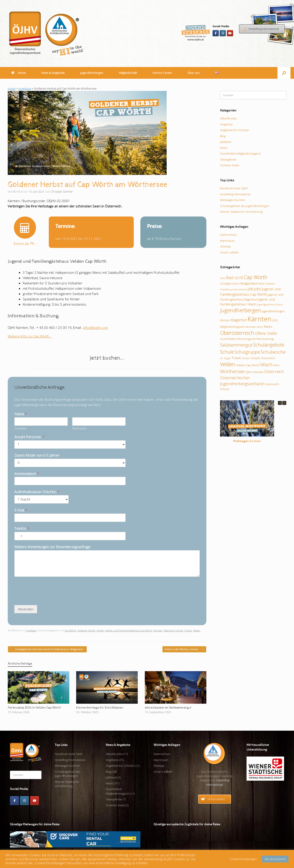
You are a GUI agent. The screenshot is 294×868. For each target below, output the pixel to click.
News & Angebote (53, 73)
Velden (197, 630)
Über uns (193, 73)
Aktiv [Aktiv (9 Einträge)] (223, 278)
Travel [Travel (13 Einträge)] (236, 358)
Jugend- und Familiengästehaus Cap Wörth (129, 630)
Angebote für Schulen (235, 130)
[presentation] (48, 598)
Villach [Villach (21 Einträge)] (266, 365)
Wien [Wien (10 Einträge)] (276, 365)
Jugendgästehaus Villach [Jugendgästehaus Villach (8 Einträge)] (270, 305)
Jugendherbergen (92, 73)
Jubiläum (226, 142)
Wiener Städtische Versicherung (241, 212)
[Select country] (19, 536)
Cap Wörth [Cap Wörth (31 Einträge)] (255, 277)
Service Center (162, 73)
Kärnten (158, 630)
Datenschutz (228, 235)
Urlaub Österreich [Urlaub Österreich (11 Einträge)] (263, 358)
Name (21, 414)
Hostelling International (235, 194)
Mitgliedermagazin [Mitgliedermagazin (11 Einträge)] (232, 327)
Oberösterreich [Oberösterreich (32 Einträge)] (237, 333)
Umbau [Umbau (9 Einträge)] (246, 358)
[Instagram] (223, 33)
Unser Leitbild (229, 252)
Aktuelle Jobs (228, 118)
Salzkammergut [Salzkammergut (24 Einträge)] (236, 345)
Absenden (26, 609)
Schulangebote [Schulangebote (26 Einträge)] (269, 345)
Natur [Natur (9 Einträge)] (260, 327)
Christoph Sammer (62, 192)
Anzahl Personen (29, 437)
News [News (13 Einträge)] (268, 326)
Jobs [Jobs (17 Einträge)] (258, 289)
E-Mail (21, 510)
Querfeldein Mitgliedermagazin (240, 153)
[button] (284, 73)
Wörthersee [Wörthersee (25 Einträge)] (232, 371)
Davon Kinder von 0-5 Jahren (37, 455)
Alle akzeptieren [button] (275, 859)
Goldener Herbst (86, 630)
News (224, 148)
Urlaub (188, 630)
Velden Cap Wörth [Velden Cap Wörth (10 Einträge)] (248, 365)
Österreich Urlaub (173, 630)
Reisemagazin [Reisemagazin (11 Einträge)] (247, 339)
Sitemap (225, 246)
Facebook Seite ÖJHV (234, 188)
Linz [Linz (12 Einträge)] (275, 320)
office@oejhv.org (95, 328)
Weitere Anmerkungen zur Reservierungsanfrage (52, 547)
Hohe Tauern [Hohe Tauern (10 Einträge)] (266, 284)
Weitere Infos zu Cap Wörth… (30, 336)
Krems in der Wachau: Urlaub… (184, 649)
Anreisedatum (27, 474)
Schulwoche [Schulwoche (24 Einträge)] (273, 352)
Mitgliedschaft (128, 73)
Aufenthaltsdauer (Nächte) (37, 492)
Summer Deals (230, 165)
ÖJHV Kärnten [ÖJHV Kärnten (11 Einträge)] (254, 372)
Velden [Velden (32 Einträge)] (228, 364)
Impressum (227, 241)
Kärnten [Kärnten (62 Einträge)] (260, 319)
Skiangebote (228, 159)
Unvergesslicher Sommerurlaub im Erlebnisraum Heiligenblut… (47, 649)
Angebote (25, 88)
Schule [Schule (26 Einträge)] (227, 352)
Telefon (22, 529)
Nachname (79, 428)
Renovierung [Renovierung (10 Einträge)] (265, 339)
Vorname (20, 428)
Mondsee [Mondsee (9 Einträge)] (251, 327)
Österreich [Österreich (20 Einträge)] (274, 372)
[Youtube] (230, 33)
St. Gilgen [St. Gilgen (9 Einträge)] (226, 358)
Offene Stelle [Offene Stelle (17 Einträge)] (266, 333)
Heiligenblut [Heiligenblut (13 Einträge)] (248, 283)
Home (19, 73)
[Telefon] (70, 536)
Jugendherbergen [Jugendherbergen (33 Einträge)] (240, 310)
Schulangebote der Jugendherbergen (245, 206)
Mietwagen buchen (233, 200)
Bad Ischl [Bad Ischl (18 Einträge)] (235, 278)
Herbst (100, 630)
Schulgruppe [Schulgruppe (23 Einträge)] (247, 352)
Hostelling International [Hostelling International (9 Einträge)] (234, 289)
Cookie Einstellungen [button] (243, 859)
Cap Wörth (71, 630)
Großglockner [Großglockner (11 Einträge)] (230, 284)
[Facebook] (216, 33)
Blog (223, 136)
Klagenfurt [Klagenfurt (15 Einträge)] (239, 320)
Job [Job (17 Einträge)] (250, 289)
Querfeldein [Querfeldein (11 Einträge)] (228, 339)
